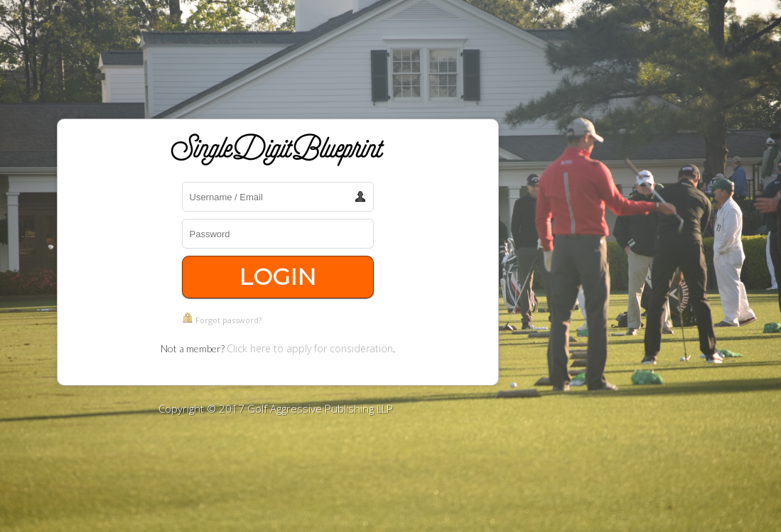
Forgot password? (228, 320)
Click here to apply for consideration (310, 348)
